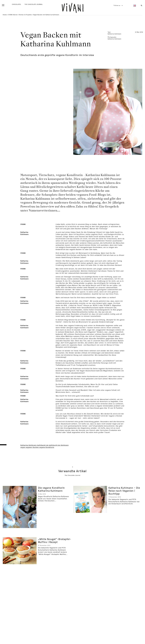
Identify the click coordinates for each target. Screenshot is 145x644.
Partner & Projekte (25, 15)
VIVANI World (13, 15)
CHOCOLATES (16, 4)
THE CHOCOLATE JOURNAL (34, 4)
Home (5, 15)
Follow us (118, 5)
